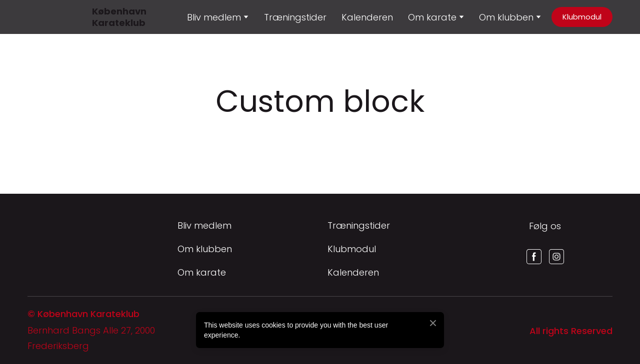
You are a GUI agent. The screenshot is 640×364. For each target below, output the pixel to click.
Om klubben (506, 17)
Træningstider (295, 17)
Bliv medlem (204, 225)
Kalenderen (367, 17)
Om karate (202, 272)
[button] (582, 17)
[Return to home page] (40, 17)
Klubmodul (352, 249)
